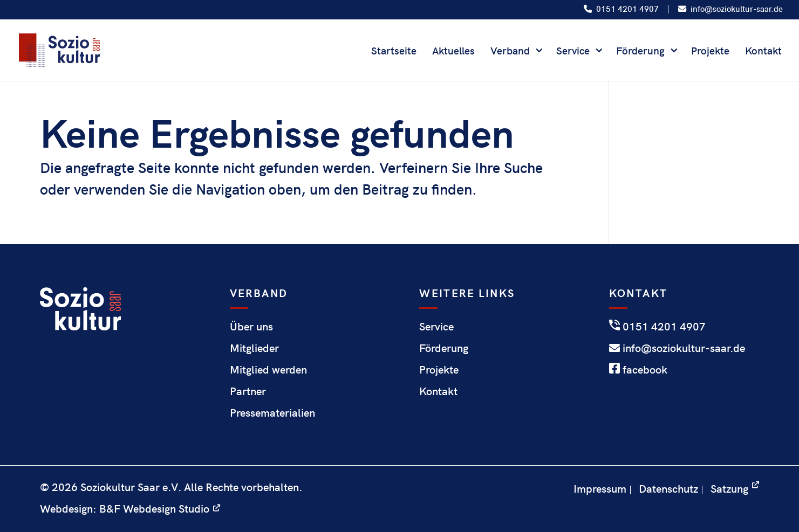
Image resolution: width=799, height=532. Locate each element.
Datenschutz (668, 488)
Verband (510, 52)
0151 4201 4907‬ (657, 326)
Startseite (394, 52)
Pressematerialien (272, 412)
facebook (638, 369)
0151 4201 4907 (621, 9)
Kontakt (763, 52)
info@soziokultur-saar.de (730, 9)
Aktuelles (453, 52)
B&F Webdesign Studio (154, 508)
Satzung (729, 488)
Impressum (600, 488)
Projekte (710, 52)
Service (573, 52)
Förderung (640, 52)
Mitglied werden (268, 369)
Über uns (251, 326)
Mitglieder (254, 347)
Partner (248, 391)
